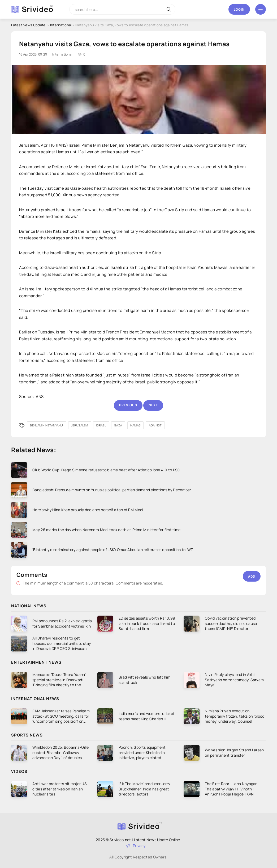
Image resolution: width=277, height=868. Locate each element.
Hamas (136, 425)
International (61, 25)
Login (239, 9)
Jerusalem (80, 425)
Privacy (136, 846)
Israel (101, 425)
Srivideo (38, 9)
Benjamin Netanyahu (46, 425)
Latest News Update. (29, 25)
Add (252, 576)
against (155, 425)
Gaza (118, 425)
